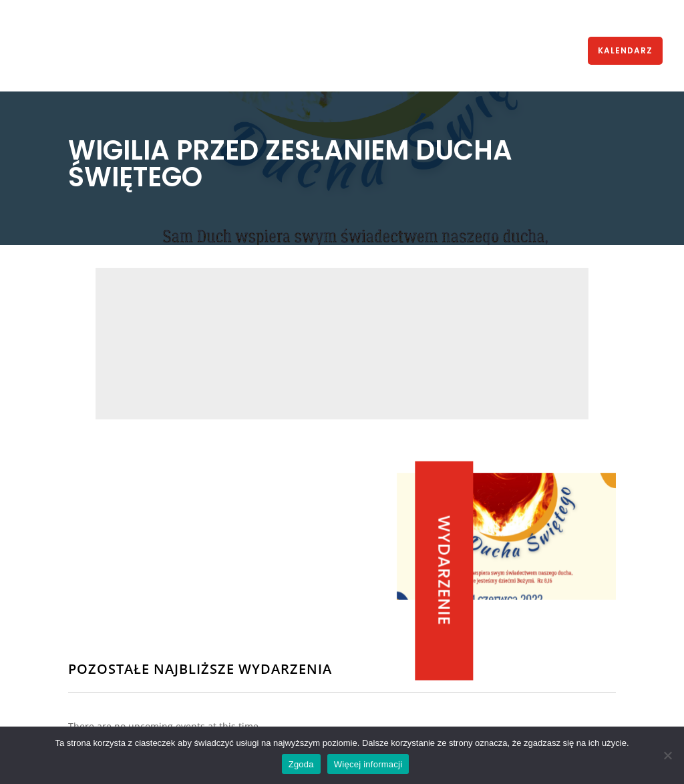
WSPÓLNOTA (171, 51)
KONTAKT (562, 51)
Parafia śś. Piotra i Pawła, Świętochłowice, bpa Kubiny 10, (431, 355)
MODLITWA (498, 51)
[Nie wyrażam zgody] (667, 755)
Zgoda (301, 764)
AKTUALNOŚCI (105, 51)
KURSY (366, 51)
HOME (54, 51)
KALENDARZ (625, 50)
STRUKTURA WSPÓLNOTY (276, 51)
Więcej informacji (368, 764)
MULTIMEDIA (427, 51)
